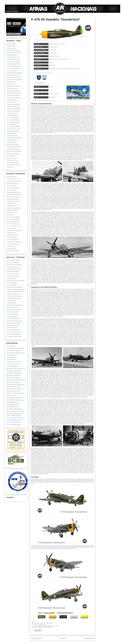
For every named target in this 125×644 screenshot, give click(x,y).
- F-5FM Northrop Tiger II (12, 206)
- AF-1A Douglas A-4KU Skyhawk (13, 64)
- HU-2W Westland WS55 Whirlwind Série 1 (16, 384)
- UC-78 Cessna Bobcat (11, 248)
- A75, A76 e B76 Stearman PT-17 (14, 179)
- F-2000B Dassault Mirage (12, 210)
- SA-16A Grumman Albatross (13, 154)
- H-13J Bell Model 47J (11, 360)
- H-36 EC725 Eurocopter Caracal (13, 364)
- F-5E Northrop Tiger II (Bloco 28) (14, 98)
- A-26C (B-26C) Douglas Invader (13, 53)
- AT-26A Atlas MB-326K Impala (13, 75)
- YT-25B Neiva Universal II (12, 235)
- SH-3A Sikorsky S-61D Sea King (13, 391)
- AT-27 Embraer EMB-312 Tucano (14, 77)
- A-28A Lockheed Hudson (12, 55)
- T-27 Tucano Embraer (11, 237)
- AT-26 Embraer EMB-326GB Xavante (14, 73)
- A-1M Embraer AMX (11, 46)
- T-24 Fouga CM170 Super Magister (14, 230)
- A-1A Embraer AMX (11, 44)
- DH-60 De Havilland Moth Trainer (14, 192)
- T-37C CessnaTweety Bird (12, 244)
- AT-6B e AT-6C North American (13, 66)
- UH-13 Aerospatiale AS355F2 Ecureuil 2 (15, 411)
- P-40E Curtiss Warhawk (12, 136)
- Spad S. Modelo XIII (11, 156)
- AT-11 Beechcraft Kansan (12, 183)
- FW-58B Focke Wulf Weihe (12, 199)
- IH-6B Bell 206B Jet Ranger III (13, 382)
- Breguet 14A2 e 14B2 (11, 82)
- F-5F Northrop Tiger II (11, 204)
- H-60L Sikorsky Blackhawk (12, 366)
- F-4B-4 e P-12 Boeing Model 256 (14, 93)
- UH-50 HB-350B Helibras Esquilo (14, 420)
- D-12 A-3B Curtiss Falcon (12, 89)
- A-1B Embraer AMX (11, 177)
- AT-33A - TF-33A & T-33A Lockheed (14, 80)
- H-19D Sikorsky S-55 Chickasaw (13, 362)
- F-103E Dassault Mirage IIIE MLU (14, 109)
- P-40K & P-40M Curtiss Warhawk (14, 138)
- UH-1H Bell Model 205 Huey (12, 407)
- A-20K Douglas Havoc (11, 48)
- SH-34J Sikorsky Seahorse (12, 402)
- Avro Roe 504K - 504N (11, 186)
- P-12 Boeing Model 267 (12, 124)
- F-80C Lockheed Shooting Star (13, 104)
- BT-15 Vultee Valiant (11, 190)
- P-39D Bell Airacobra (11, 133)
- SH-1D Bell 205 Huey (11, 395)
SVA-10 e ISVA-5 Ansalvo (12, 160)
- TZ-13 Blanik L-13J (11, 246)
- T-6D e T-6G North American (13, 224)
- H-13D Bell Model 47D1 (12, 355)
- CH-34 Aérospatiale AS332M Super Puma (16, 353)
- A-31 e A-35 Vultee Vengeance (13, 62)
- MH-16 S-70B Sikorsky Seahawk (13, 387)
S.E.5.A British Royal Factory (13, 163)
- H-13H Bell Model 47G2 (12, 357)
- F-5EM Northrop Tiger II (12, 100)
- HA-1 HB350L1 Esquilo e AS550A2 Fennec (16, 369)
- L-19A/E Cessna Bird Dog (12, 115)
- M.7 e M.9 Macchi (10, 215)
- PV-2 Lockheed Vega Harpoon (13, 122)
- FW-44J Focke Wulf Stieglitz (13, 197)
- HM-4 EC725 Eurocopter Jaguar (13, 378)
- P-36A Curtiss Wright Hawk (13, 131)
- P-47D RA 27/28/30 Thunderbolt (14, 147)
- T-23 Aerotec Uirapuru (11, 228)
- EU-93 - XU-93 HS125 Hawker (13, 91)
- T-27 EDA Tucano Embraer (12, 239)
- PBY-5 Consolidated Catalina (13, 120)
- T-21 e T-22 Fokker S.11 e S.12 (13, 226)
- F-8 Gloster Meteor (11, 102)
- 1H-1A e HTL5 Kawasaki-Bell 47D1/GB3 (15, 348)
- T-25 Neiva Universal (11, 233)
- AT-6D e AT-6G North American (13, 68)
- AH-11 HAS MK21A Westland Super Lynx (15, 400)
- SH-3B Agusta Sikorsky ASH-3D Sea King (15, 393)
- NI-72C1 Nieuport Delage (12, 118)
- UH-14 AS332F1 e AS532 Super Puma (15, 413)
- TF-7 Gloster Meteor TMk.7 (12, 222)
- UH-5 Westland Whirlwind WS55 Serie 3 (15, 418)
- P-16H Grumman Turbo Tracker (13, 129)
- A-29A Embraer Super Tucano (13, 57)
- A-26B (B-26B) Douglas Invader (13, 50)
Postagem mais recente (36, 638)
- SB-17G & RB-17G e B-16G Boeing (14, 151)
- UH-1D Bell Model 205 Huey (12, 404)
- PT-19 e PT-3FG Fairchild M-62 (13, 217)
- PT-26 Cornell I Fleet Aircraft (13, 219)
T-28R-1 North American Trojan (14, 165)
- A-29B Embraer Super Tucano (13, 59)
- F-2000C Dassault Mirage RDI (13, 111)
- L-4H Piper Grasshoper (11, 113)
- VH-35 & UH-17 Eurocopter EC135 (14, 422)
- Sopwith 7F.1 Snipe (11, 158)
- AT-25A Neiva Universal (12, 71)
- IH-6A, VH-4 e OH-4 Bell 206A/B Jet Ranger (16, 380)
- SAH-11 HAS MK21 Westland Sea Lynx (15, 398)
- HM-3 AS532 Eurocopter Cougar (13, 375)
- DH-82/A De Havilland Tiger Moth (14, 195)
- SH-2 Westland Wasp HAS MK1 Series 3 (15, 389)
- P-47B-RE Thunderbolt (11, 142)
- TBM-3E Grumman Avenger (12, 251)
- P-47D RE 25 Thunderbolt (12, 145)
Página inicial (63, 638)
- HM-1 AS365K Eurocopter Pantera (14, 371)
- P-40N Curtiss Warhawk (12, 140)
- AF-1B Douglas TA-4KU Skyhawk (14, 181)
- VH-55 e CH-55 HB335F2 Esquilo (14, 425)
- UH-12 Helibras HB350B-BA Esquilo (14, 409)
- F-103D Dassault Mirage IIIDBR (13, 208)
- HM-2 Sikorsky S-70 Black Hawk (13, 373)
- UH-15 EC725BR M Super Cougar (14, 416)
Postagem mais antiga (89, 638)
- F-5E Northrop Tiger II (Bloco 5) (13, 95)
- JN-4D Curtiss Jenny (11, 213)
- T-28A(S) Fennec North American (14, 242)
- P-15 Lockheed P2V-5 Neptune (13, 127)
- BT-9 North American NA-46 (13, 188)
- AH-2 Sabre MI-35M (11, 346)
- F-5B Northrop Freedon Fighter (13, 201)
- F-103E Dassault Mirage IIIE (13, 107)
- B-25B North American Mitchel (13, 86)
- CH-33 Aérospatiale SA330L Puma (14, 351)
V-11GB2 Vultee (10, 167)
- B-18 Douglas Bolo (11, 84)
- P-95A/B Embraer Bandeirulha (13, 149)
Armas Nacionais (6, 4)
